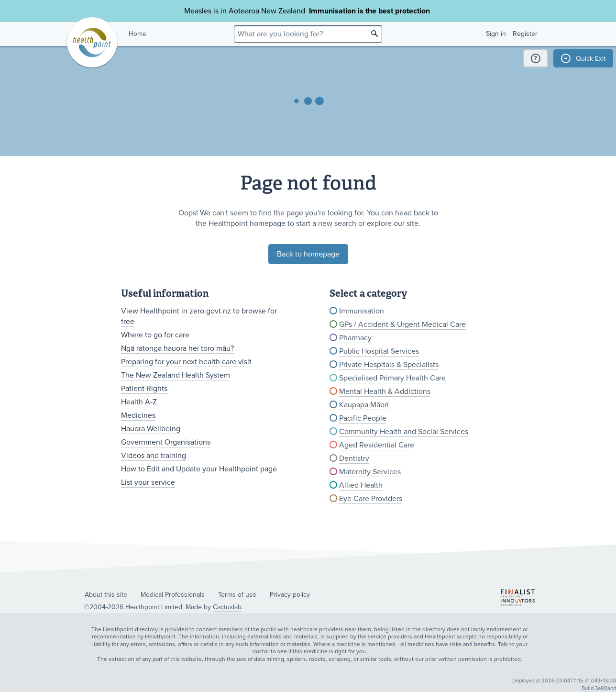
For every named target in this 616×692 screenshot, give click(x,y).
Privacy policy (290, 595)
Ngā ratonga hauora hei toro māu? (177, 348)
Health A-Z (139, 402)
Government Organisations (166, 442)
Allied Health (361, 485)
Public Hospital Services (379, 351)
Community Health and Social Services (404, 432)
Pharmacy (355, 338)
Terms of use (237, 595)
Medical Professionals (173, 595)
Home (137, 34)
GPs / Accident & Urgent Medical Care (402, 324)
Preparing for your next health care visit (186, 362)
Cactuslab (227, 607)
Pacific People (363, 418)
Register (525, 34)
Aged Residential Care (377, 445)
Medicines (138, 415)
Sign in (496, 34)
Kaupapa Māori (364, 405)
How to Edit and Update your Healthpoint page (199, 469)
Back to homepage (308, 254)
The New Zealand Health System (176, 375)
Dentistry (354, 458)
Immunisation (332, 11)
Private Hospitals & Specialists (389, 365)
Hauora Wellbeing (151, 429)
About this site (106, 595)
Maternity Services (370, 472)
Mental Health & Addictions (385, 391)
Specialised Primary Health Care (392, 378)
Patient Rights (144, 389)
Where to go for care (155, 335)
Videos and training (154, 456)
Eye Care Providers (371, 499)
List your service (148, 482)
